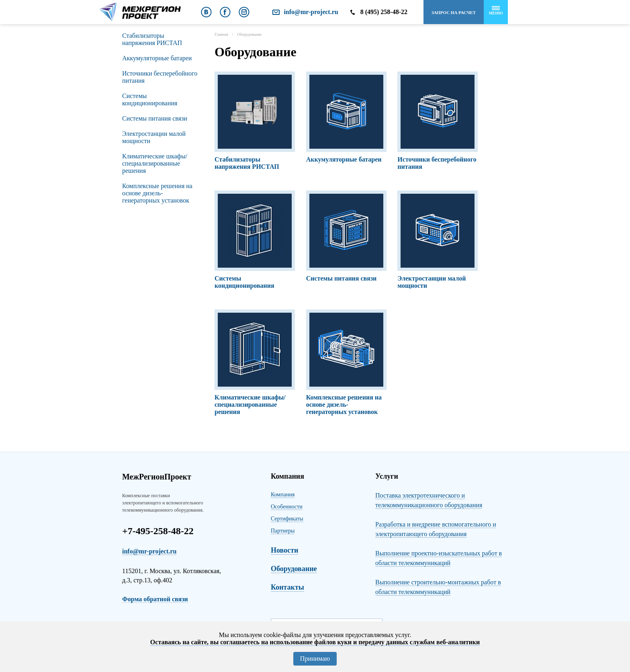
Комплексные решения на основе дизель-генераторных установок (157, 193)
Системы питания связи (155, 118)
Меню (496, 11)
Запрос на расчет (454, 12)
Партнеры (283, 531)
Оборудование (294, 569)
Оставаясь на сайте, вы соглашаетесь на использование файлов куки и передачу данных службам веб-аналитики (315, 642)
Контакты (287, 587)
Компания (283, 495)
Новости (284, 550)
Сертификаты (287, 519)
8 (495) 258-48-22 (384, 12)
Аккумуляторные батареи (157, 58)
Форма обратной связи (155, 599)
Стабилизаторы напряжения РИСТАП (152, 39)
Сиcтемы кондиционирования (150, 99)
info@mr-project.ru (311, 12)
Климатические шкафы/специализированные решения (155, 163)
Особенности (287, 507)
